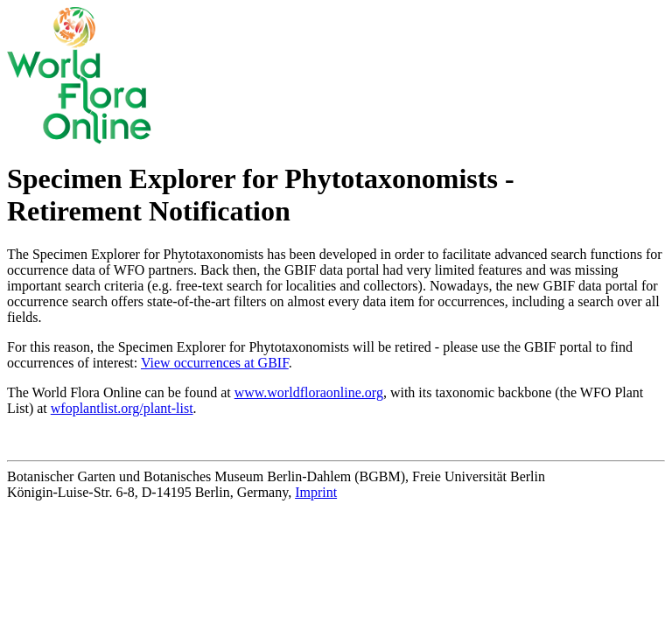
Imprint (316, 492)
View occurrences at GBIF (215, 363)
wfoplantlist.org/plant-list (122, 408)
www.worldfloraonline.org (309, 392)
